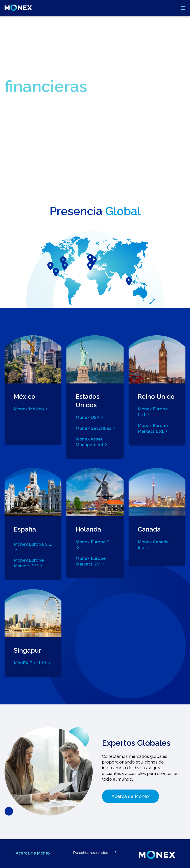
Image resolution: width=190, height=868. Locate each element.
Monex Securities (94, 428)
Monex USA (88, 417)
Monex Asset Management (90, 442)
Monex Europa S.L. (33, 544)
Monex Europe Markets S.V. (29, 563)
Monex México (29, 409)
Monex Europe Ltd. (153, 412)
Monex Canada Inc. (153, 545)
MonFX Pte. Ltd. (30, 663)
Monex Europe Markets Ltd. (153, 428)
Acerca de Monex (130, 796)
